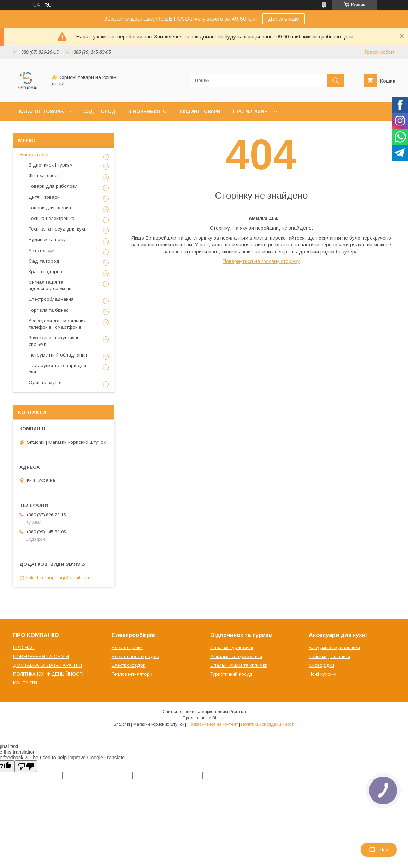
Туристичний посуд (231, 674)
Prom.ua (238, 712)
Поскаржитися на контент (212, 724)
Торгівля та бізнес (49, 310)
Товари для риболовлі (54, 186)
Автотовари (42, 250)
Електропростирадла (135, 656)
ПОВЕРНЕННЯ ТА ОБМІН (41, 656)
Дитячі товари (44, 197)
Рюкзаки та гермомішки (236, 656)
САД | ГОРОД (99, 111)
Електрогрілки (127, 648)
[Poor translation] (26, 766)
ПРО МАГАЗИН (250, 111)
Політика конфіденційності (268, 724)
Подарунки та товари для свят (57, 369)
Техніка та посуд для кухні (58, 229)
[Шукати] (336, 80)
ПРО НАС (24, 648)
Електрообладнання (51, 299)
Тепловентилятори (132, 674)
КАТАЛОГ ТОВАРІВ (41, 111)
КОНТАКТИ (25, 683)
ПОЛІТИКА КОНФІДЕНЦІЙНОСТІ (48, 674)
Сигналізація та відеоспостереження (51, 285)
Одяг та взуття (45, 382)
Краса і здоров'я (47, 272)
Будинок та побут (48, 240)
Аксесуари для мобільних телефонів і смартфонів (57, 324)
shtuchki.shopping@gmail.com (58, 578)
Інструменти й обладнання (58, 355)
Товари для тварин (50, 208)
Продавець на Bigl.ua (204, 718)
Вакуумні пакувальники (334, 648)
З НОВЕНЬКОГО (147, 111)
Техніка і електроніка (52, 218)
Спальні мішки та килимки (239, 665)
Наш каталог (34, 155)
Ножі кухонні (323, 674)
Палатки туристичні (232, 648)
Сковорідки (321, 665)
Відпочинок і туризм (51, 165)
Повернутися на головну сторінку (261, 261)
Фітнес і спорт (44, 176)
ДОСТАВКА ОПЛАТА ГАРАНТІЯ (48, 665)
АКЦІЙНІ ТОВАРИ (200, 111)
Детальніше (284, 19)
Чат (379, 850)
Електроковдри (129, 665)
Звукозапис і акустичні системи (53, 341)
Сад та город (44, 261)
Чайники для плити (329, 656)
